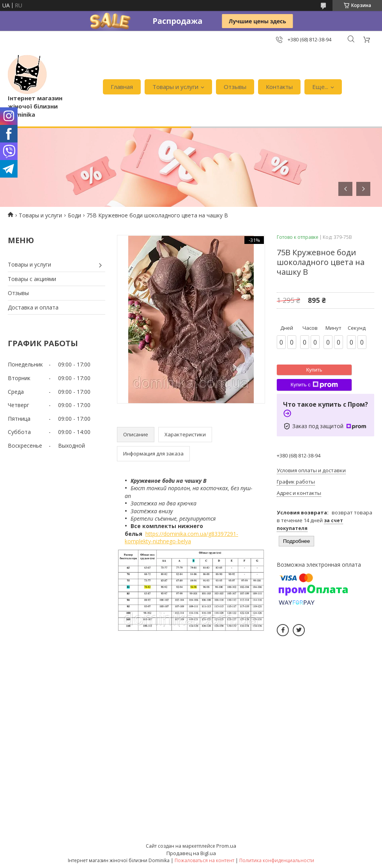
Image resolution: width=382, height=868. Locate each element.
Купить (314, 370)
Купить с (314, 385)
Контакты (279, 87)
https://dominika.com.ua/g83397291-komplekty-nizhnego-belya (181, 538)
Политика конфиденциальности (277, 860)
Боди (74, 215)
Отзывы (235, 87)
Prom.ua (226, 846)
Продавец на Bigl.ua (191, 853)
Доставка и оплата (33, 307)
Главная (122, 87)
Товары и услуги (175, 87)
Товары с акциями (32, 279)
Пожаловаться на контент (204, 860)
